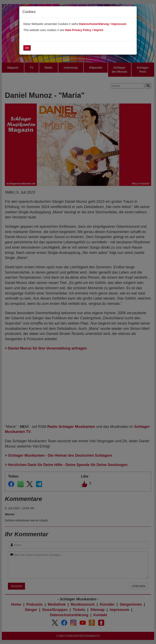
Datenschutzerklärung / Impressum (103, 24)
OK (27, 48)
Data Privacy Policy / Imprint (84, 30)
